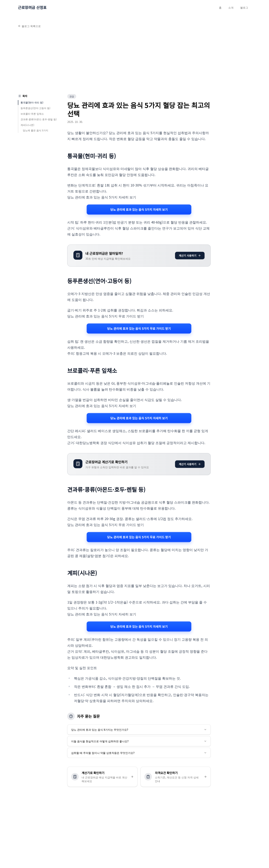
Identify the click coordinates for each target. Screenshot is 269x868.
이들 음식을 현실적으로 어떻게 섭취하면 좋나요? (139, 741)
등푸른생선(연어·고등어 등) (35, 108)
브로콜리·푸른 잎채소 (32, 114)
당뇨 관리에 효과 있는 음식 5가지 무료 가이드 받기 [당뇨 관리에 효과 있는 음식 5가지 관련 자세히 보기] (139, 329)
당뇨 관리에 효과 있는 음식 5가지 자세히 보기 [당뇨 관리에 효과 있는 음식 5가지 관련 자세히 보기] (139, 209)
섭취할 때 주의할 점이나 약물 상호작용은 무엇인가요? (139, 753)
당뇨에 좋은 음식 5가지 (35, 130)
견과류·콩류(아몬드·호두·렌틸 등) (39, 119)
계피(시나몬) (27, 125)
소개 (231, 7)
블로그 (244, 7)
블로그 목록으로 (29, 26)
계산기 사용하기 (190, 256)
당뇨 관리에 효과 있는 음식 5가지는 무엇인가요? (139, 730)
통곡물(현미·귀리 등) (32, 102)
